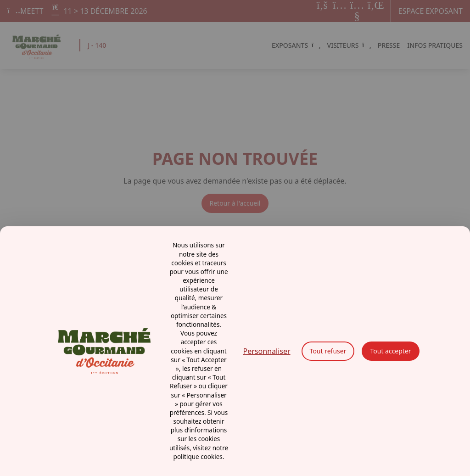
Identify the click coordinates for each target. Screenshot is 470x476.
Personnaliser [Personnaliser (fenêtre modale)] (267, 351)
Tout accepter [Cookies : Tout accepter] (390, 351)
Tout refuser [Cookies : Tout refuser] (328, 351)
